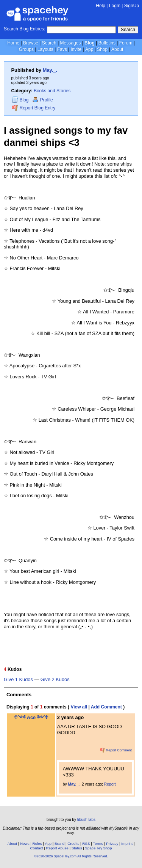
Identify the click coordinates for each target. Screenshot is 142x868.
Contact (37, 848)
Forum (126, 43)
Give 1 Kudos (18, 680)
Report (110, 784)
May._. (50, 70)
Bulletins (107, 43)
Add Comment (106, 707)
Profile (43, 100)
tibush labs (86, 820)
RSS (86, 843)
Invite (76, 49)
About (117, 49)
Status (77, 848)
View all (79, 707)
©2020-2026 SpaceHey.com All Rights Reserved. (71, 856)
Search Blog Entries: (24, 29)
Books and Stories (52, 91)
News (25, 843)
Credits (73, 843)
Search (128, 30)
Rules (37, 843)
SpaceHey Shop (99, 848)
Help (101, 6)
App (89, 49)
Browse (31, 43)
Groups (26, 49)
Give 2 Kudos (55, 680)
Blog (90, 43)
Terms (98, 843)
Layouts (45, 49)
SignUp (132, 6)
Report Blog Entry (34, 108)
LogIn (115, 6)
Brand (59, 843)
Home (13, 43)
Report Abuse (57, 848)
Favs (62, 49)
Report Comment (116, 750)
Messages (71, 43)
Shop (102, 49)
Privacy (112, 843)
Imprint (127, 843)
